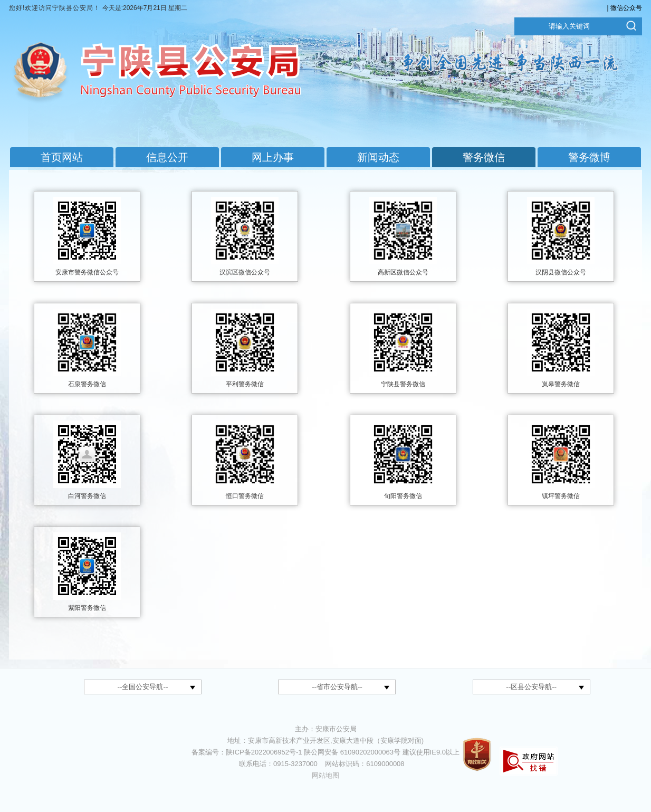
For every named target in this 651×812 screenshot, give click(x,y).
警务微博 (589, 157)
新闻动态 (378, 157)
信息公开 (167, 157)
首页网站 (62, 157)
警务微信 (484, 157)
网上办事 (273, 157)
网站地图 (325, 775)
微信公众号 (626, 8)
